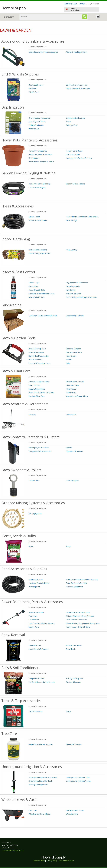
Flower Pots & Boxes (74, 151)
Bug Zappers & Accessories (77, 283)
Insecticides (71, 290)
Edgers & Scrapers (73, 349)
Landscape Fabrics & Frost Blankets (43, 316)
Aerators (32, 415)
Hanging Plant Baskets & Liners (79, 158)
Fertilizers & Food (36, 580)
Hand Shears (71, 356)
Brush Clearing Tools (37, 349)
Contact (82, 4)
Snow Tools (71, 649)
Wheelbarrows (72, 814)
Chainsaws (33, 616)
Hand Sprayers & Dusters (39, 448)
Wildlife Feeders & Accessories (78, 89)
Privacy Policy (52, 861)
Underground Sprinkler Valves (78, 781)
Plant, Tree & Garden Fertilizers (41, 393)
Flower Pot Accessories (38, 151)
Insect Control (34, 385)
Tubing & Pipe (72, 125)
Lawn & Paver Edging (37, 187)
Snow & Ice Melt (35, 645)
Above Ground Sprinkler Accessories (43, 52)
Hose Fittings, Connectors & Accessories (82, 217)
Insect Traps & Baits (37, 290)
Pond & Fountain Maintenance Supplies (82, 580)
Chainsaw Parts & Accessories (78, 612)
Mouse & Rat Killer (73, 294)
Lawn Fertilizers (72, 385)
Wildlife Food (34, 92)
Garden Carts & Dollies (75, 810)
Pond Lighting (34, 587)
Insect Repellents (73, 286)
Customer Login (71, 4)
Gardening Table (73, 154)
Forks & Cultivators (36, 352)
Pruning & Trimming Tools (39, 363)
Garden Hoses (34, 217)
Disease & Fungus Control (39, 382)
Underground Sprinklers (38, 785)
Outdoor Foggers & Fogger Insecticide (81, 297)
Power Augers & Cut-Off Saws (78, 627)
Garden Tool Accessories (39, 356)
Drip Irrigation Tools (37, 122)
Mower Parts (34, 627)
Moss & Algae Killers (37, 389)
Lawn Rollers (34, 481)
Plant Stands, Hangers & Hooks (41, 162)
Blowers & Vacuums (37, 612)
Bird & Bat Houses (36, 85)
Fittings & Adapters (36, 125)
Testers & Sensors (73, 682)
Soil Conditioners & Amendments (42, 682)
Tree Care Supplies (74, 744)
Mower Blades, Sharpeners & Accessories (83, 623)
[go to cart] (85, 9)
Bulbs (31, 546)
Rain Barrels (71, 393)
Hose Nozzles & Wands (38, 220)
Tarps (68, 711)
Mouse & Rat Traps (36, 297)
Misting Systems (35, 514)
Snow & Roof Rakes (74, 645)
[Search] (85, 17)
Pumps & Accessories (75, 587)
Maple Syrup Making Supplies (41, 744)
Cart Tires (33, 810)
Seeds (68, 546)
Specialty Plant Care (37, 396)
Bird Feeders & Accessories (77, 85)
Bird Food (32, 89)
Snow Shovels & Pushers (38, 649)
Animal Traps (34, 283)
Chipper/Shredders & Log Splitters (80, 616)
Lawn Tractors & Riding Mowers (41, 623)
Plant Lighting (72, 250)
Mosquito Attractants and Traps (42, 294)
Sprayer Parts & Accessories (40, 451)
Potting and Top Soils (75, 678)
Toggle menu (98, 17)
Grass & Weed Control (75, 382)
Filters (69, 122)
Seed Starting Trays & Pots (39, 253)
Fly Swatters (33, 286)
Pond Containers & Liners (76, 583)
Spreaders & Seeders (74, 451)
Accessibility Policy (66, 861)
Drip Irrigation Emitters (76, 118)
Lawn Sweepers (72, 481)
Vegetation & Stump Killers (77, 396)
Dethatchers (71, 415)
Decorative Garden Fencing (39, 184)
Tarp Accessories (35, 711)
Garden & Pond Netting (75, 184)
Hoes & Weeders (35, 360)
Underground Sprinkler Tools (41, 781)
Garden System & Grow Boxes (41, 154)
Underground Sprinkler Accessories (43, 777)
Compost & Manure (36, 678)
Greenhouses (34, 158)
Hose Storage (72, 220)
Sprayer (69, 448)
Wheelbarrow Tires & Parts (40, 814)
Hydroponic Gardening (38, 250)
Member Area (39, 861)
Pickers (69, 360)
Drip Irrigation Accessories (39, 118)
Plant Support (72, 389)
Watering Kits (34, 129)
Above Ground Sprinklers (76, 52)
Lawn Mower (34, 620)
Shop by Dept (9, 17)
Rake (68, 363)
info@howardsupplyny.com (13, 850)
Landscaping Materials (75, 316)
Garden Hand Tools (74, 352)
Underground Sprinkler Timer (78, 777)
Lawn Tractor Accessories (76, 620)
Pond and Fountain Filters (39, 583)
